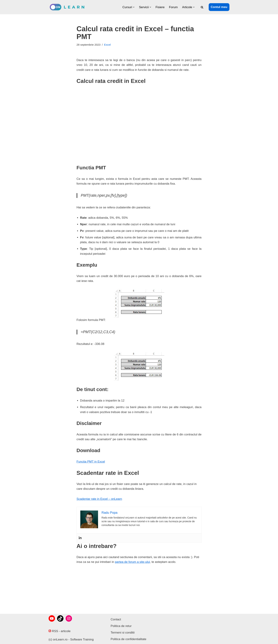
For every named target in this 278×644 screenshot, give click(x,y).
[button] (134, 7)
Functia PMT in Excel (91, 462)
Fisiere (160, 7)
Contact (116, 619)
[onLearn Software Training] (69, 7)
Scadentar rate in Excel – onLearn (99, 499)
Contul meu (219, 7)
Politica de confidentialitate (128, 639)
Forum (173, 7)
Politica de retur (121, 626)
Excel (107, 45)
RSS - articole (60, 631)
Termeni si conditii (123, 633)
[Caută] (202, 7)
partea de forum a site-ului (132, 562)
